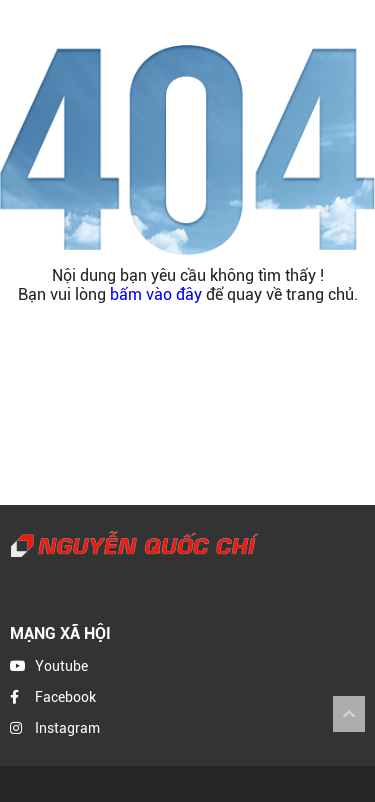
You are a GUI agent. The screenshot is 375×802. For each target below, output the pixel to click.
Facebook (65, 697)
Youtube (61, 666)
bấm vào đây (156, 294)
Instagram (67, 728)
